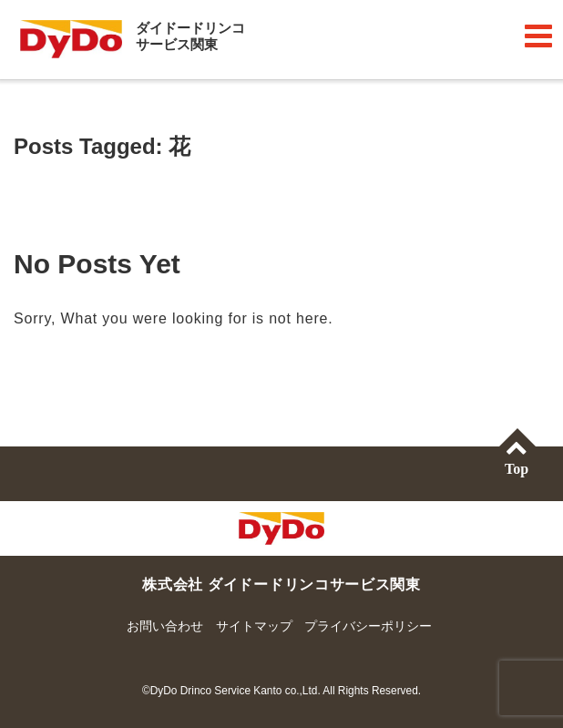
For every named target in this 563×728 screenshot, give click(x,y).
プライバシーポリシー (368, 626)
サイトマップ (254, 626)
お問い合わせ (165, 626)
